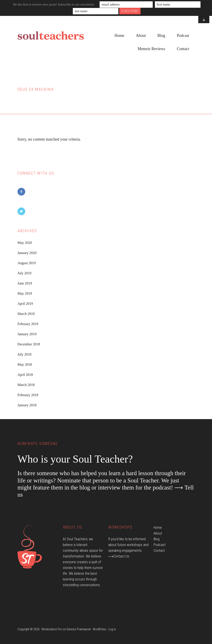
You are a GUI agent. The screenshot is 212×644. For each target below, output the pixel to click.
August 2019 (27, 263)
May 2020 (25, 243)
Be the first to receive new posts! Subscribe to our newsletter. (54, 4)
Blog (157, 539)
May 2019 (25, 293)
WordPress (100, 629)
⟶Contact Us (119, 556)
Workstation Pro (52, 629)
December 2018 (29, 344)
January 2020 (27, 253)
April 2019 (25, 304)
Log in (112, 629)
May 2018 (25, 364)
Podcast (160, 545)
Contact (159, 551)
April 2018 (25, 375)
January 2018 (27, 405)
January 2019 (27, 334)
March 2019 (26, 314)
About (158, 533)
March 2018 (26, 385)
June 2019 (25, 283)
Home (158, 528)
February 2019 (28, 324)
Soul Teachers (51, 36)
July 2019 (24, 273)
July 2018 (24, 354)
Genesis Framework (79, 629)
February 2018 (28, 395)
